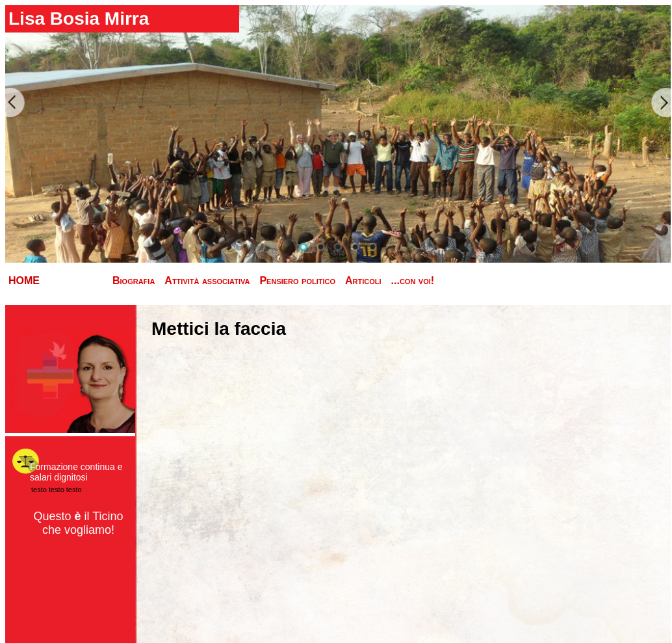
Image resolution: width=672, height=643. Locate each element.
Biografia (134, 281)
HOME (24, 281)
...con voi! (413, 281)
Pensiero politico (297, 281)
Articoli (363, 281)
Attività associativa (207, 281)
